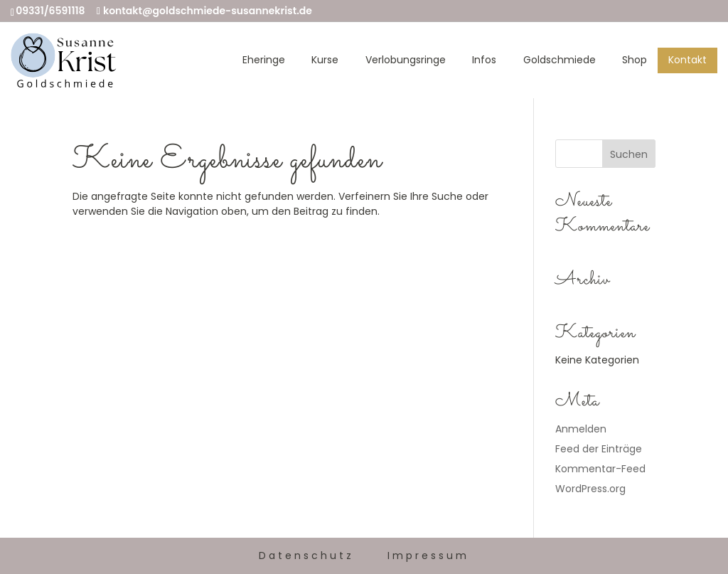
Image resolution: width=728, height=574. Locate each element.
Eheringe (264, 60)
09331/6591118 (50, 11)
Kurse (325, 60)
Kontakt (687, 60)
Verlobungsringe (406, 60)
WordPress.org (590, 489)
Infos (484, 60)
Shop (635, 60)
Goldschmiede (560, 60)
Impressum (428, 556)
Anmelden (581, 429)
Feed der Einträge (599, 449)
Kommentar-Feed (600, 469)
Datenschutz (306, 556)
